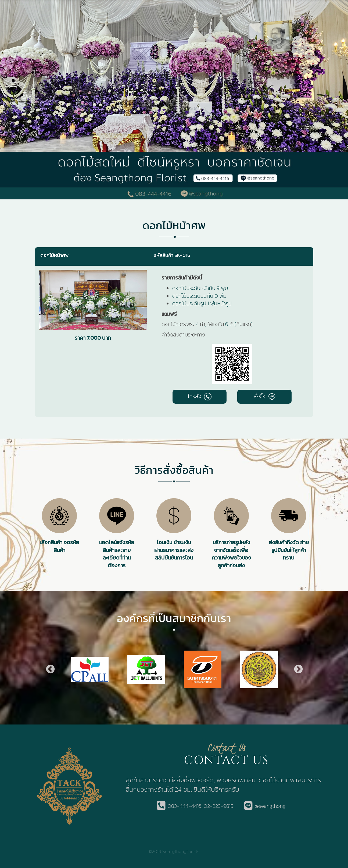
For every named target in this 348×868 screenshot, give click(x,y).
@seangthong (270, 806)
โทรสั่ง (199, 396)
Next (298, 670)
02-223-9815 (218, 806)
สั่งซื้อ (265, 396)
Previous (50, 670)
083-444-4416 (184, 806)
